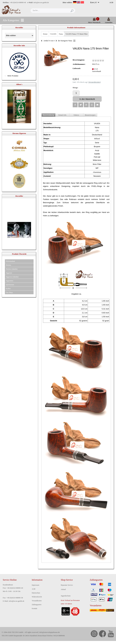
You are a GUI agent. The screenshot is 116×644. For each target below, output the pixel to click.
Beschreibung (48, 115)
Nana (61, 34)
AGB (111, 2)
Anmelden (109, 21)
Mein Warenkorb (94, 21)
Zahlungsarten (37, 605)
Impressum (35, 585)
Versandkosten (37, 601)
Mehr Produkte (13, 76)
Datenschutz (36, 593)
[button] (75, 105)
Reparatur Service (67, 585)
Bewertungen (90, 115)
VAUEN (53, 34)
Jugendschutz (66, 596)
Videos (76, 115)
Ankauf (63, 589)
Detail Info (62, 115)
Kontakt (34, 608)
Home (45, 34)
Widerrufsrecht (37, 597)
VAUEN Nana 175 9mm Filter (77, 34)
